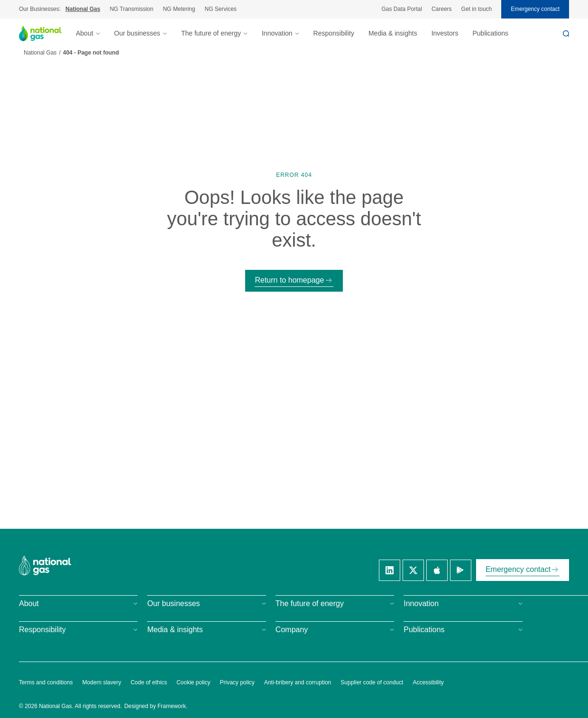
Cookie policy (193, 682)
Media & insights (393, 33)
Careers (442, 9)
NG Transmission (131, 9)
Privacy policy (237, 682)
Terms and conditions (46, 682)
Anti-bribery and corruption (298, 682)
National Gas (83, 9)
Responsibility (334, 33)
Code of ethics (149, 682)
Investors (445, 33)
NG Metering (179, 9)
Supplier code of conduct (372, 682)
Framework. (172, 706)
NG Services (220, 9)
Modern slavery (101, 682)
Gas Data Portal (402, 9)
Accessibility (428, 682)
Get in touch (477, 9)
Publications (490, 33)
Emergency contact (535, 9)
